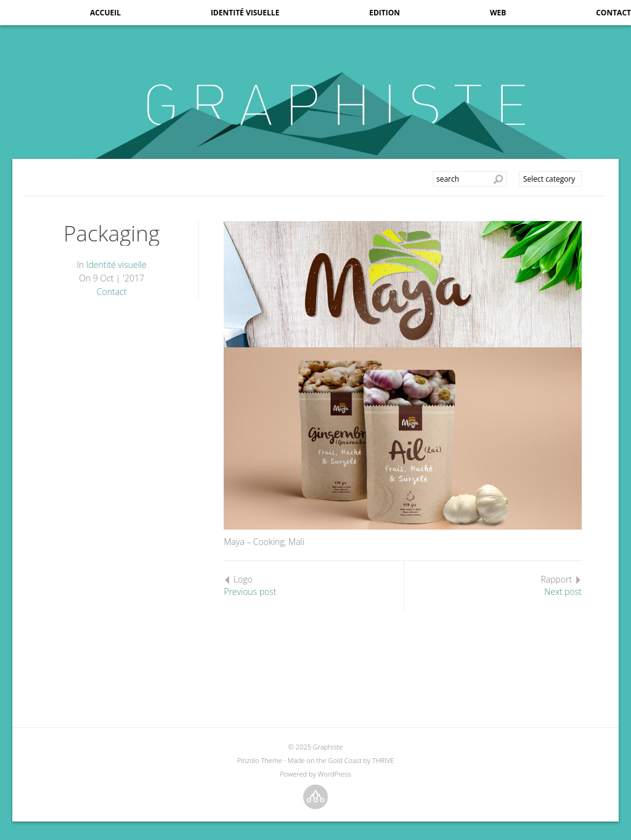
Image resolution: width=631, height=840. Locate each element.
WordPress (334, 774)
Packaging (112, 233)
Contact (613, 13)
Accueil (105, 13)
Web (498, 13)
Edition (385, 13)
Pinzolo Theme (260, 760)
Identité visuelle (245, 13)
